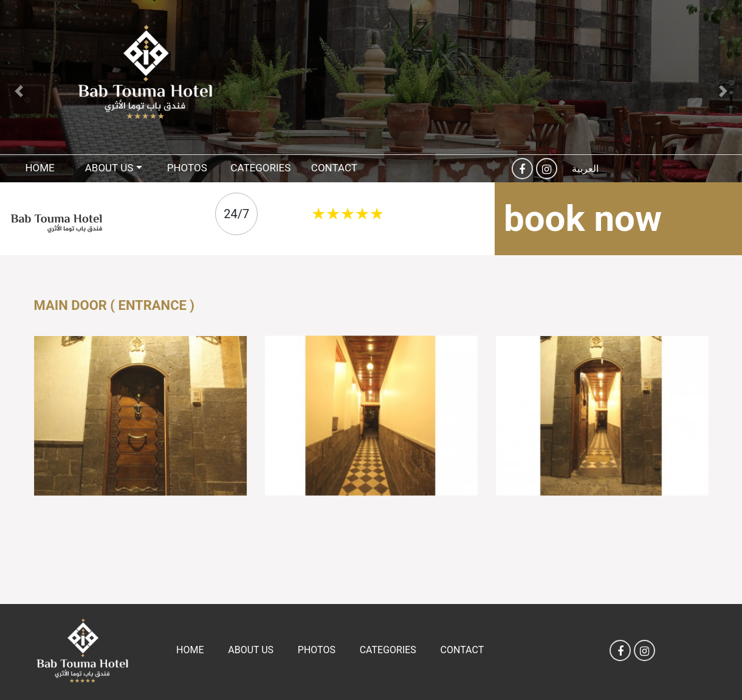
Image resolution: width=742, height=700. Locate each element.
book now (583, 218)
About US (109, 168)
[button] (19, 91)
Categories (260, 168)
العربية (585, 169)
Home (40, 168)
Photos (187, 168)
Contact (334, 168)
